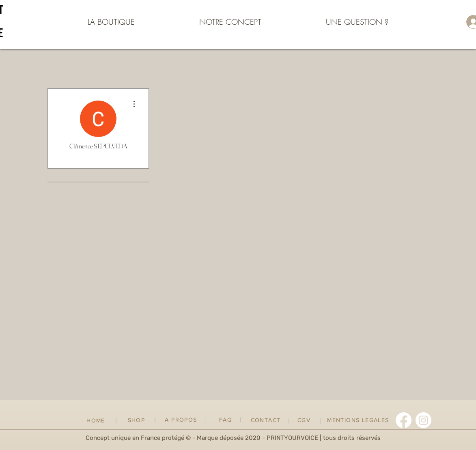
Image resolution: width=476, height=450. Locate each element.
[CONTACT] (267, 420)
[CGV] (305, 420)
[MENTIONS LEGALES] (359, 420)
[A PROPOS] (182, 420)
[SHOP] (137, 420)
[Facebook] (404, 420)
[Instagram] (423, 420)
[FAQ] (227, 420)
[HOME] (97, 421)
